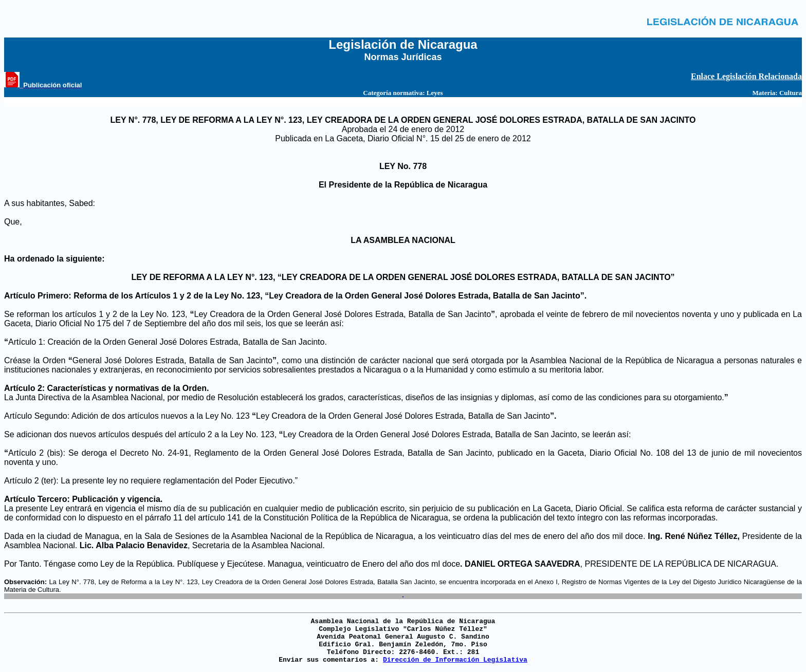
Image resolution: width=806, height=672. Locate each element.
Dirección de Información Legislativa (455, 660)
